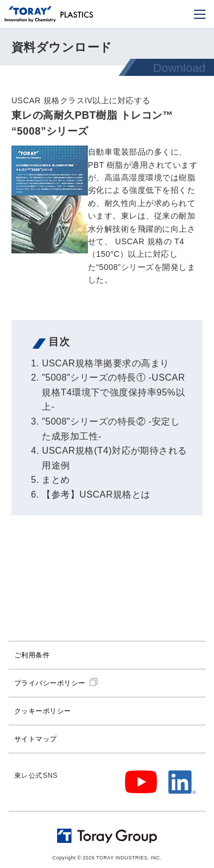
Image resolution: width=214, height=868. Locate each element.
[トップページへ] (30, 15)
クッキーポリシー (43, 711)
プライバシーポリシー (50, 683)
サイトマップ (36, 739)
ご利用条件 (32, 655)
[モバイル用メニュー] (200, 14)
